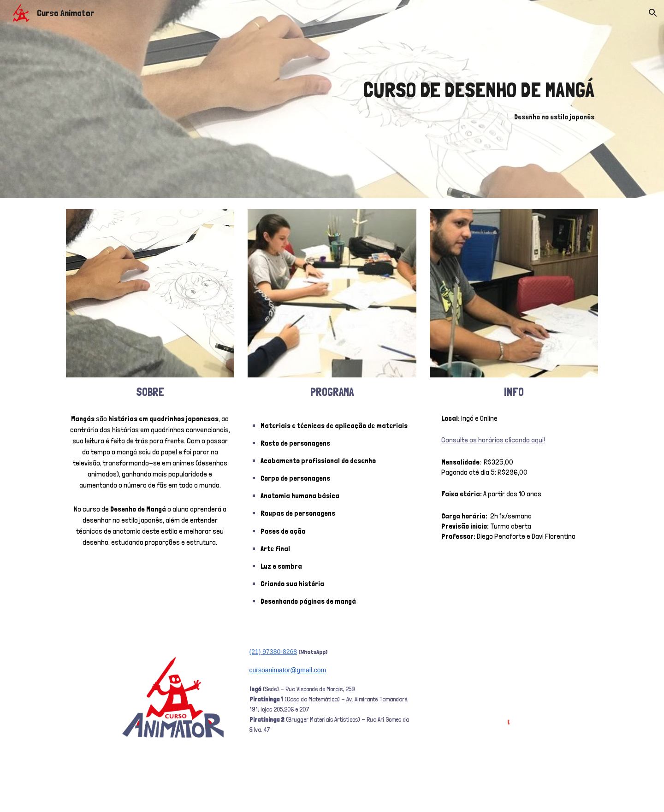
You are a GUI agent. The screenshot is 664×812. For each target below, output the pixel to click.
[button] (653, 13)
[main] (423, 99)
